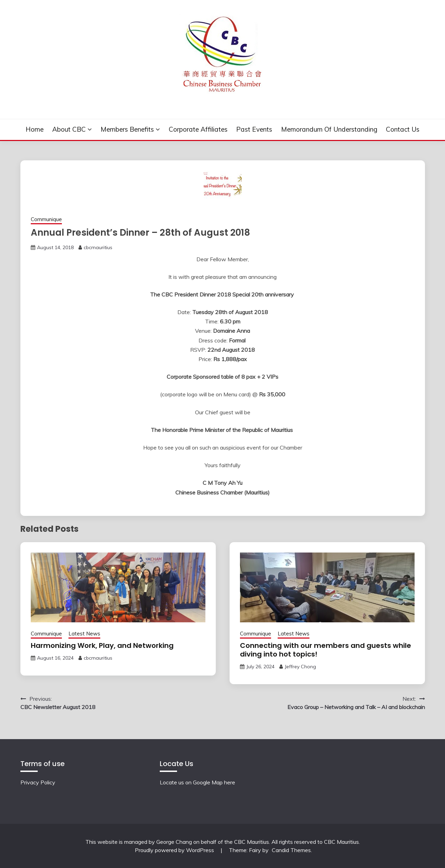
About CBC (69, 129)
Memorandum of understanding (329, 129)
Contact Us (403, 129)
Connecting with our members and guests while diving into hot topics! (326, 650)
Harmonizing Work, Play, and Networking (102, 645)
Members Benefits (127, 129)
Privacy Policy (38, 782)
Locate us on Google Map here (197, 782)
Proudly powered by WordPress (175, 850)
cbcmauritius (98, 247)
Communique (46, 219)
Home (35, 129)
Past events (254, 129)
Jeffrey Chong (300, 667)
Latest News (84, 634)
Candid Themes (291, 850)
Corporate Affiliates (198, 129)
